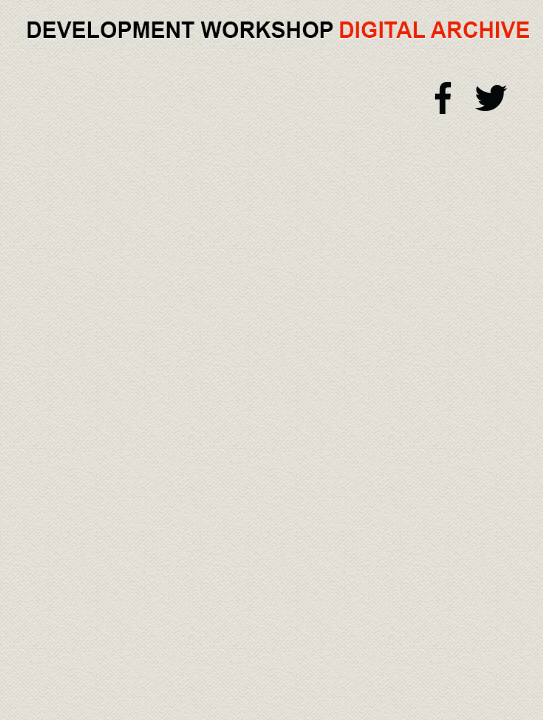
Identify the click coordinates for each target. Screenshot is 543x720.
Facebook (444, 98)
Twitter (491, 98)
